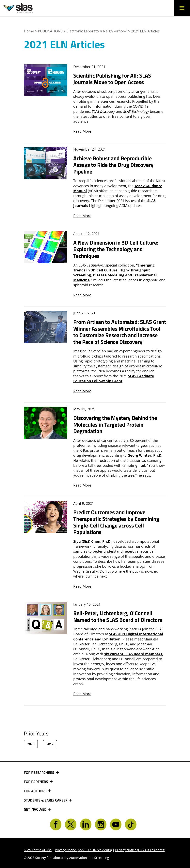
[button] (182, 8)
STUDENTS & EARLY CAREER (46, 800)
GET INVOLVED (36, 809)
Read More (82, 131)
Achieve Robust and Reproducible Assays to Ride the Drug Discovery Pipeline (113, 165)
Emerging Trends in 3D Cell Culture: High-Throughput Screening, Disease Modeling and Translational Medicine (115, 273)
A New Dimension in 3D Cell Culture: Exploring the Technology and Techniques (116, 249)
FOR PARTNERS (36, 782)
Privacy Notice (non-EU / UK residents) (83, 850)
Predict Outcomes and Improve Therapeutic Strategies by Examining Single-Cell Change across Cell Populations (116, 522)
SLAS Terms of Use (38, 850)
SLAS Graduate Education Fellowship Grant (114, 378)
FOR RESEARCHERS (39, 773)
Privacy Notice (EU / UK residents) (140, 850)
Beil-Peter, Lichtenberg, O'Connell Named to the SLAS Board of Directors (118, 616)
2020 (31, 744)
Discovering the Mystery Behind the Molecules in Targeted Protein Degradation (115, 424)
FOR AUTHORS (36, 791)
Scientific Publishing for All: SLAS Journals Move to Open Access (112, 79)
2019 (50, 744)
